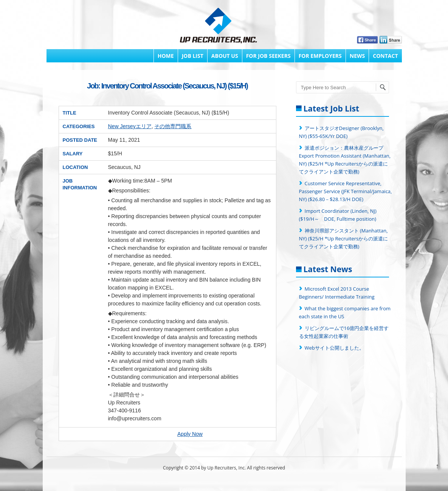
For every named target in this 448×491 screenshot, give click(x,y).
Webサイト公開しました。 (334, 348)
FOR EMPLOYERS (320, 56)
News (357, 56)
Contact (385, 56)
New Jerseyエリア (130, 126)
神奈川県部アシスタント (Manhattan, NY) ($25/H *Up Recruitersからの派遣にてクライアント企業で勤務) (344, 239)
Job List (193, 56)
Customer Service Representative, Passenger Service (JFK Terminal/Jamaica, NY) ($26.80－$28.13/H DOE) (346, 191)
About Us (225, 56)
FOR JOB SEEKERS (268, 56)
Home (166, 56)
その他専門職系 (173, 126)
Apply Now (190, 434)
